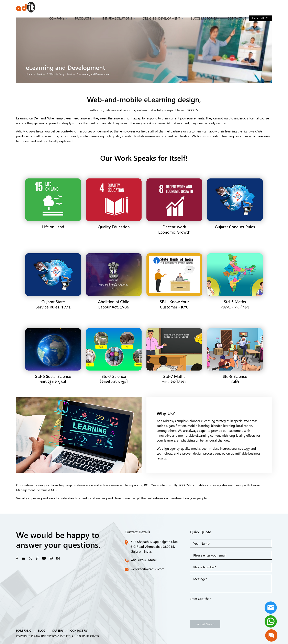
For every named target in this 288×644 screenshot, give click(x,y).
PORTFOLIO (24, 630)
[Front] (26, 7)
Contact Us (237, 18)
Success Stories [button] (204, 18)
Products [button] (83, 18)
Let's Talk (261, 18)
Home (29, 74)
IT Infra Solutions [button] (117, 18)
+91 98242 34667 (144, 560)
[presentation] (221, 609)
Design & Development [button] (161, 18)
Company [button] (57, 18)
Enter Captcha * (201, 599)
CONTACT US (79, 630)
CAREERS (58, 630)
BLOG (42, 630)
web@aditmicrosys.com (148, 569)
